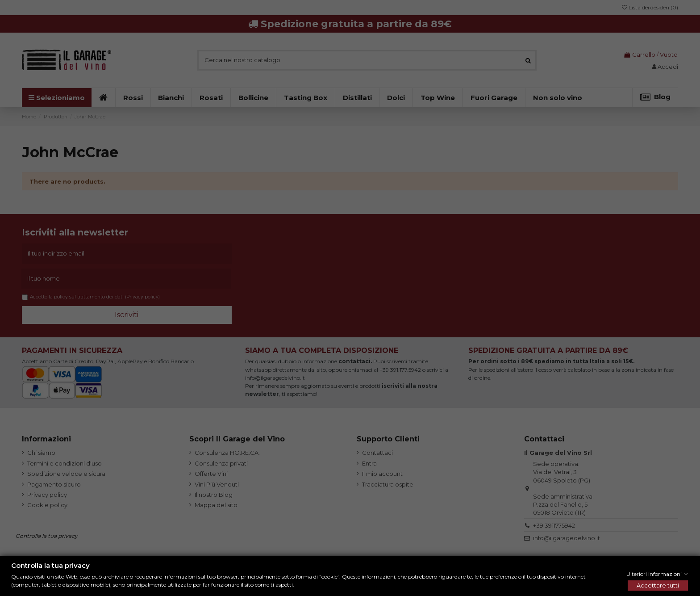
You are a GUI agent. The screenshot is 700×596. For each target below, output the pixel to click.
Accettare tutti (658, 585)
